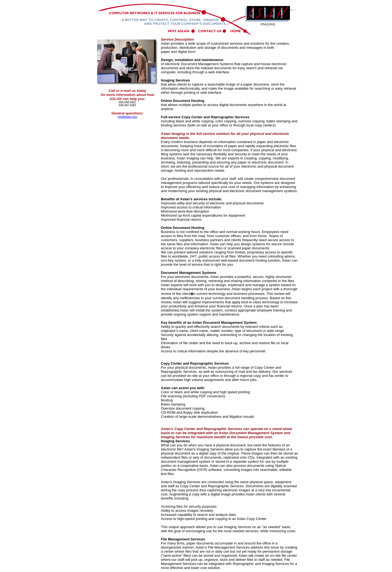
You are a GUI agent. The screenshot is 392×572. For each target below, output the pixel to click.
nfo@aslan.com (128, 117)
